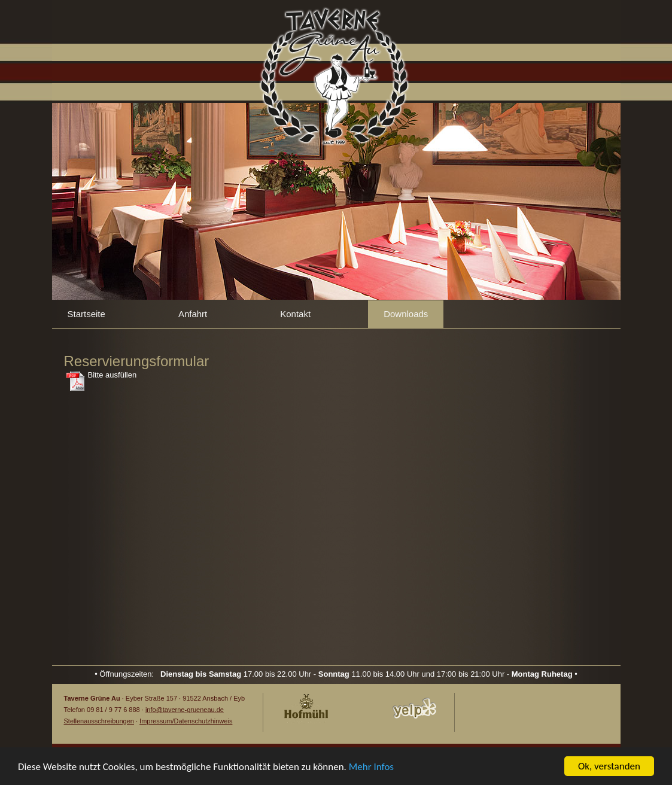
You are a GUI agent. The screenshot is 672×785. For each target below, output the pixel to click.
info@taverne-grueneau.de (185, 710)
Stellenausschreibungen (99, 721)
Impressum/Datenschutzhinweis (186, 721)
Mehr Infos (371, 767)
